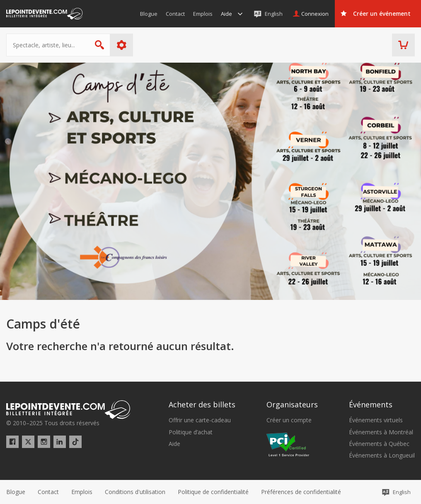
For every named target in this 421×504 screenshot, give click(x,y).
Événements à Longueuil (382, 455)
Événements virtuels (376, 420)
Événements (371, 404)
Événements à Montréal (381, 432)
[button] (301, 492)
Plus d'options (122, 45)
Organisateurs (292, 404)
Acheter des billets (202, 404)
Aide (174, 444)
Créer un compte (289, 420)
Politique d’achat (191, 432)
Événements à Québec (379, 444)
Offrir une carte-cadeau (200, 420)
